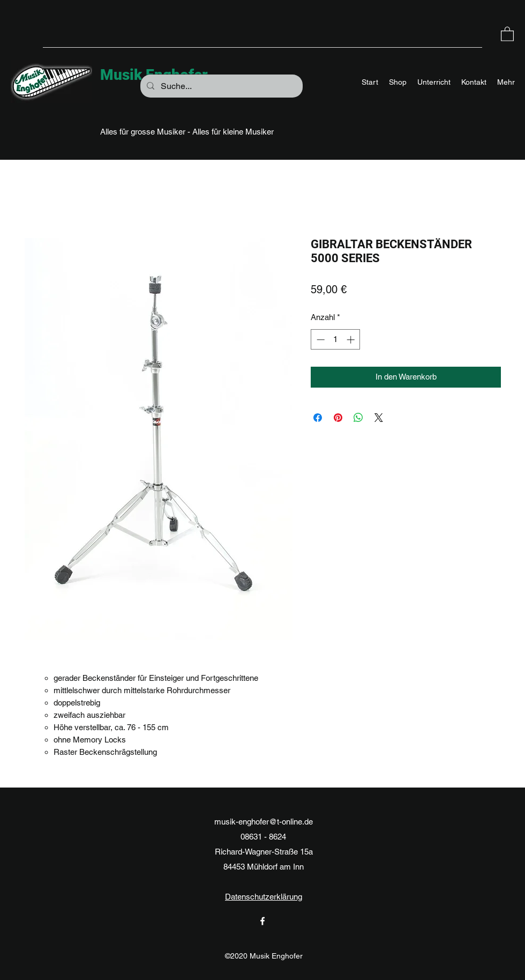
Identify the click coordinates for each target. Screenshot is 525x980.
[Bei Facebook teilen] (318, 418)
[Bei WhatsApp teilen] (358, 418)
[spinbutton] (336, 340)
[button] (507, 34)
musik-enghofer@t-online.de (264, 822)
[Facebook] (262, 921)
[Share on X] (379, 418)
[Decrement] (320, 340)
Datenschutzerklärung (264, 897)
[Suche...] (220, 86)
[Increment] (352, 340)
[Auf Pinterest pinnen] (338, 418)
